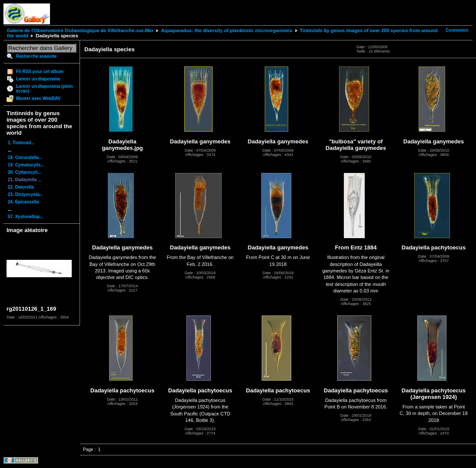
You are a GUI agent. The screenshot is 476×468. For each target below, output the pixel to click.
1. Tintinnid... (21, 143)
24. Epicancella (23, 202)
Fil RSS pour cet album (40, 71)
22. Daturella (21, 187)
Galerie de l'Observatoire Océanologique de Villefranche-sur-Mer (80, 30)
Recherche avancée (36, 56)
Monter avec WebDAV (38, 98)
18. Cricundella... (25, 158)
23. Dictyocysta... (25, 194)
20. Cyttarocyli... (25, 172)
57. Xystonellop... (26, 217)
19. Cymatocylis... (26, 165)
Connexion (457, 30)
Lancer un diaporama (38, 79)
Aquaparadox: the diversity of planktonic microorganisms (226, 30)
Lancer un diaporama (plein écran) (45, 89)
